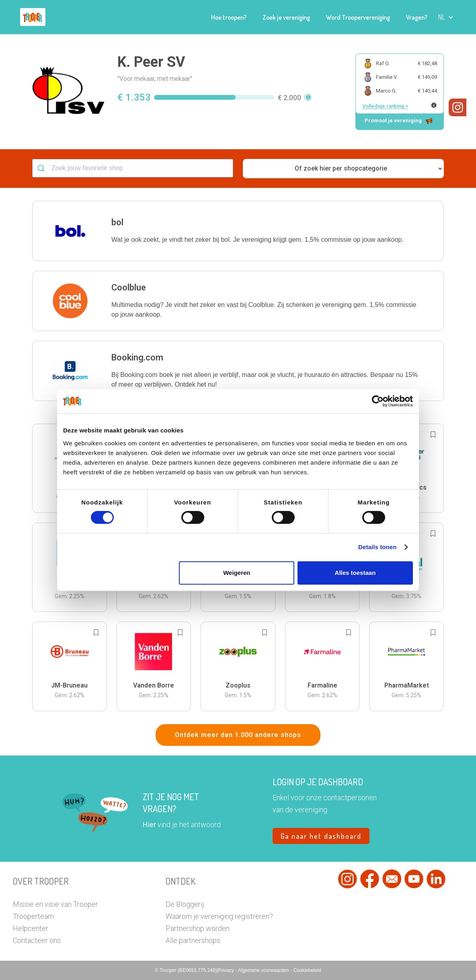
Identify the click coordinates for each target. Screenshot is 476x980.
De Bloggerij (185, 904)
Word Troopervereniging (358, 17)
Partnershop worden (198, 928)
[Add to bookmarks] (433, 434)
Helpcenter (31, 928)
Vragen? (417, 17)
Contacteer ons (37, 940)
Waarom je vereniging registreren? (219, 916)
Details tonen (377, 547)
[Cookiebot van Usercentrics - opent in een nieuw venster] (378, 401)
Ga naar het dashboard (321, 836)
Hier (149, 825)
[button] (446, 17)
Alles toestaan (355, 573)
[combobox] (133, 168)
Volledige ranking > (385, 106)
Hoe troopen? (229, 17)
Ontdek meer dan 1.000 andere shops (238, 735)
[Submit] (42, 168)
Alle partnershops (193, 940)
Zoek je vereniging (286, 17)
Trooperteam (33, 916)
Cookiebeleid (307, 970)
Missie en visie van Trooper (55, 904)
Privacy (227, 970)
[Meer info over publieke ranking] (434, 105)
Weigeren (237, 573)
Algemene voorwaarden (264, 970)
